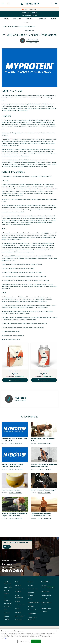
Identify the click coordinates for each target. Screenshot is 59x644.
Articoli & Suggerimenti (19, 596)
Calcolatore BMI (20, 616)
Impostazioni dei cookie (9, 561)
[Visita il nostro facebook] (7, 571)
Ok (36, 641)
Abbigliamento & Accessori (20, 590)
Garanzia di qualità (33, 589)
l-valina (45, 235)
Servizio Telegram (46, 595)
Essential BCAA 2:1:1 (15, 371)
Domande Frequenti (7, 592)
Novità (6, 19)
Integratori (29, 19)
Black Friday (45, 599)
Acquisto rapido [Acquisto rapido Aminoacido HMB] (44, 380)
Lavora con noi (32, 614)
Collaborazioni (32, 610)
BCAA (46, 233)
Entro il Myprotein (32, 41)
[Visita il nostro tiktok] (10, 571)
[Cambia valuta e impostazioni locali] (29, 564)
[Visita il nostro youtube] (14, 571)
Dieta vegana (19, 620)
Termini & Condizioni (33, 603)
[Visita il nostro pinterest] (22, 571)
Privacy (30, 599)
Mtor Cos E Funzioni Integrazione (27, 26)
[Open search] (9, 4)
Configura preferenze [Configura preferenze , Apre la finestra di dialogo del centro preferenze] (24, 641)
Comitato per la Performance (32, 619)
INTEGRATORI (29, 30)
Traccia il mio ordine (7, 608)
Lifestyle (53, 19)
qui (6, 638)
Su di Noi (30, 585)
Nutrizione (18, 585)
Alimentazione (42, 19)
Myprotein (21, 398)
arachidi (44, 199)
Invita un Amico (48, 587)
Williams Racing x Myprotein (46, 610)
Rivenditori (31, 606)
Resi (5, 597)
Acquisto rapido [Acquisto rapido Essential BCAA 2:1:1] (15, 380)
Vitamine (18, 609)
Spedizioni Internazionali (8, 602)
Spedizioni (7, 613)
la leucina (22, 187)
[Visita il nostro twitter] (18, 571)
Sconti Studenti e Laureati (46, 604)
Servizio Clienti (8, 587)
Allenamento (17, 19)
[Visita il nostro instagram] (3, 571)
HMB (41, 299)
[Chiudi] (57, 631)
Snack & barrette (20, 605)
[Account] (52, 4)
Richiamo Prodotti (6, 618)
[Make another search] (29, 23)
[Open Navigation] (3, 4)
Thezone (9, 26)
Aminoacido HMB (44, 371)
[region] (29, 636)
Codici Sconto (45, 591)
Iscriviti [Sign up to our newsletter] (7, 547)
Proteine (18, 601)
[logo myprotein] (30, 4)
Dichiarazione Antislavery (32, 594)
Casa (4, 26)
